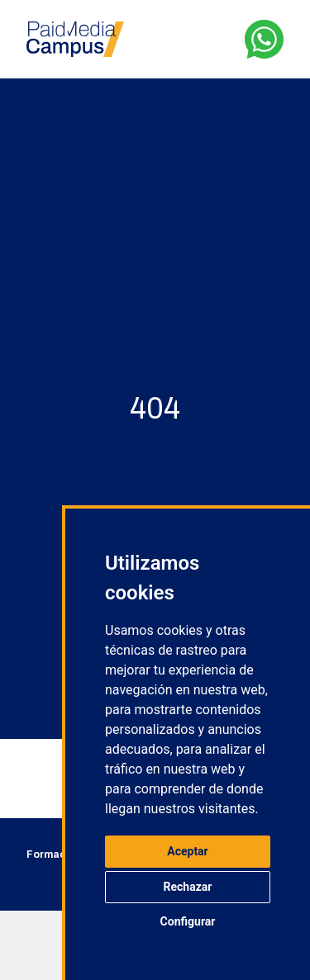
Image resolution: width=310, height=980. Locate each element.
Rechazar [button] (188, 887)
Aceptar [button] (188, 851)
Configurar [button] (188, 921)
